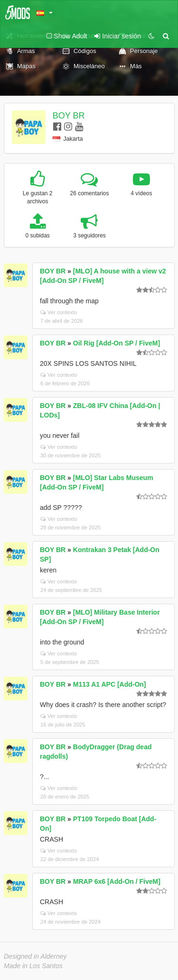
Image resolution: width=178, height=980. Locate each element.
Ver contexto (59, 312)
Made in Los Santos (33, 966)
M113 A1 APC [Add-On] (110, 684)
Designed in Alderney (35, 956)
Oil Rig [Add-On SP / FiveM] (117, 343)
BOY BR (69, 116)
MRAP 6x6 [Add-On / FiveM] (117, 881)
